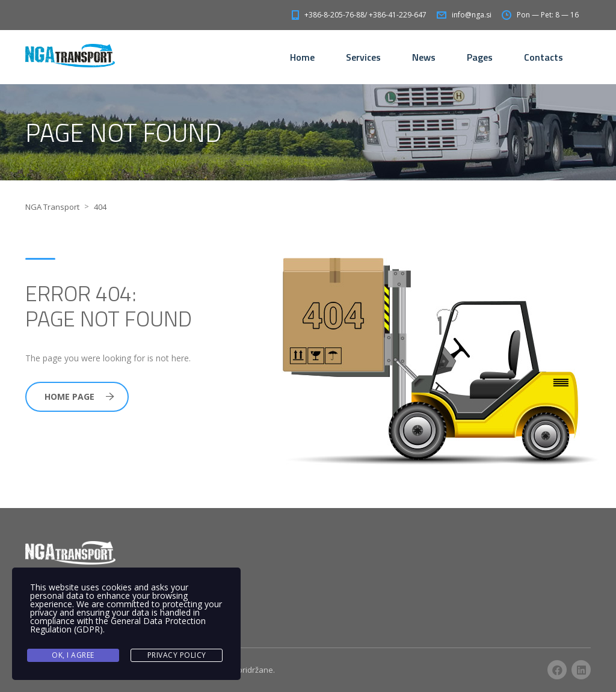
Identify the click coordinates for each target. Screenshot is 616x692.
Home (302, 57)
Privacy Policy (177, 655)
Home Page (79, 397)
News (424, 57)
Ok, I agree (73, 655)
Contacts (544, 57)
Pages (480, 57)
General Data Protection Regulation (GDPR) (118, 625)
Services (363, 57)
